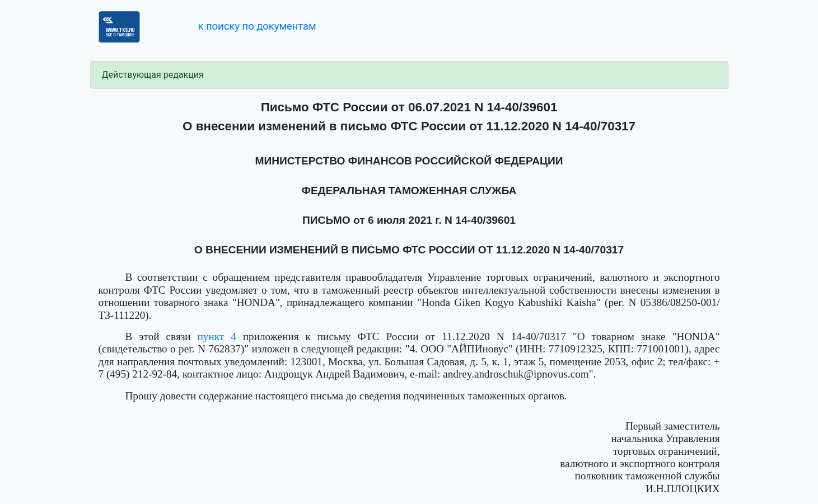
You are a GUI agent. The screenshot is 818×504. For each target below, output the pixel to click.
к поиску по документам (257, 26)
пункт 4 (217, 336)
